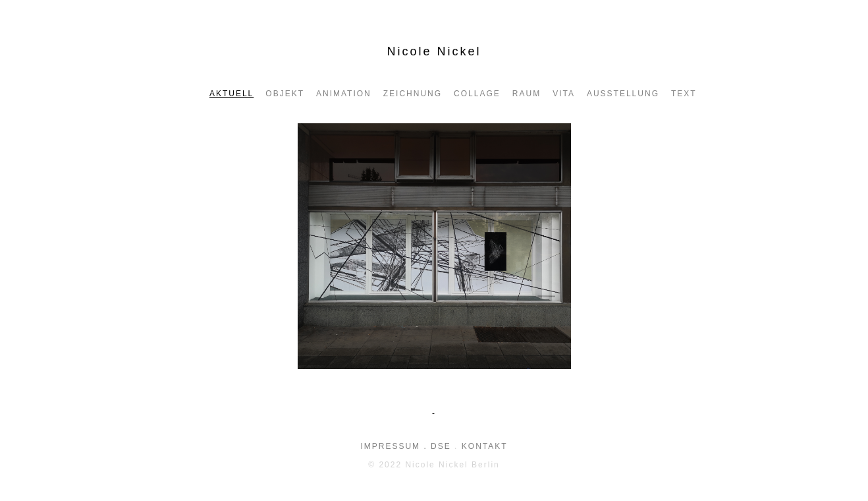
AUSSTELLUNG (623, 94)
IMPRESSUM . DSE (405, 446)
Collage (477, 94)
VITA (564, 94)
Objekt (285, 94)
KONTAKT (485, 446)
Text (684, 94)
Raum (527, 94)
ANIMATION (344, 94)
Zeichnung (413, 94)
